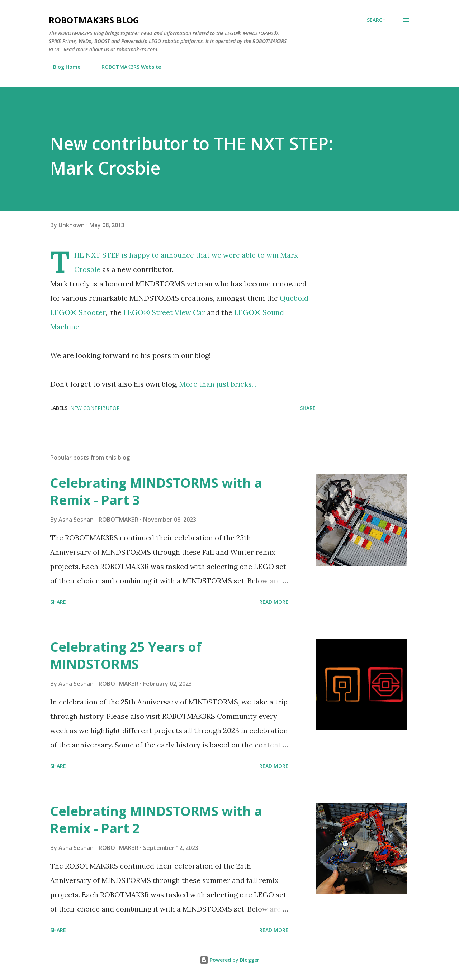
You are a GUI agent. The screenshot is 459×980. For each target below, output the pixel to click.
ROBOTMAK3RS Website (127, 67)
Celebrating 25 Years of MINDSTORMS (126, 656)
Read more (274, 602)
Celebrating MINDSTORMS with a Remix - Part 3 (156, 491)
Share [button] (308, 408)
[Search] (376, 20)
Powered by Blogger (229, 960)
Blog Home (62, 67)
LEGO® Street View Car (164, 312)
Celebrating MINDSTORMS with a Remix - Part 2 (156, 820)
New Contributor (95, 408)
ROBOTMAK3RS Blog (94, 20)
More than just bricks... (218, 384)
